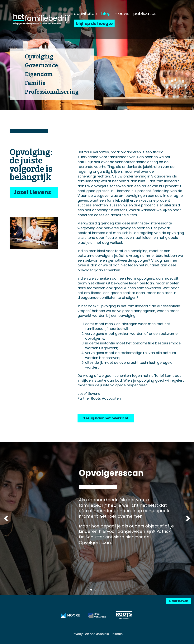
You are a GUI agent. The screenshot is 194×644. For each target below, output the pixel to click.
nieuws (122, 14)
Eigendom (39, 74)
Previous (6, 518)
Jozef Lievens (32, 192)
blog (106, 14)
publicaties (145, 14)
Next (188, 518)
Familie (35, 83)
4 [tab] (103, 590)
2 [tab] (95, 590)
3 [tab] (99, 590)
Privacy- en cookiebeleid (90, 634)
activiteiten (86, 14)
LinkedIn (117, 634)
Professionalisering (52, 92)
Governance (41, 65)
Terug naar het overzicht (106, 418)
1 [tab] (91, 590)
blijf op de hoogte (94, 23)
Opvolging (39, 57)
